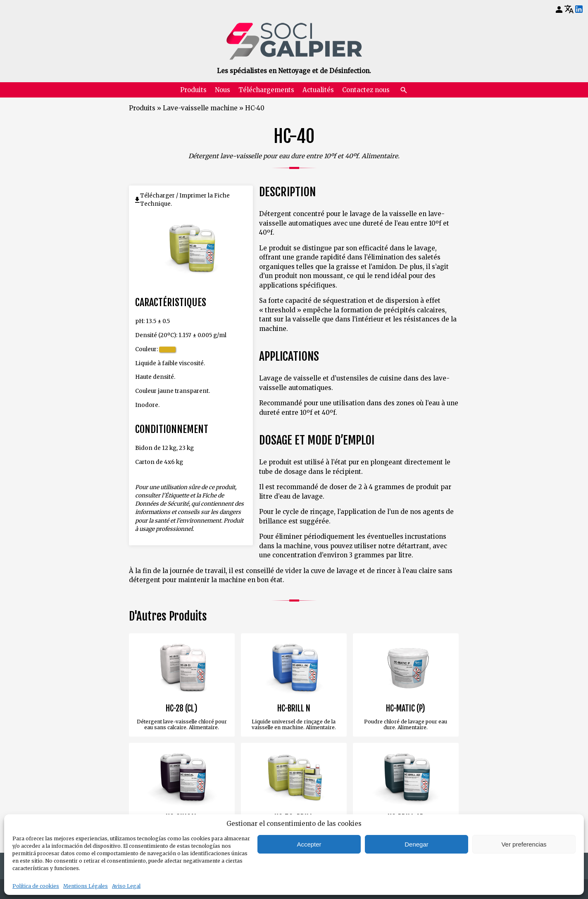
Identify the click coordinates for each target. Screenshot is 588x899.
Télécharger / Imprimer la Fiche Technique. (185, 200)
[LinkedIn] (579, 10)
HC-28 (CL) (182, 709)
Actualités (318, 90)
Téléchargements (266, 90)
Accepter (309, 844)
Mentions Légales (86, 886)
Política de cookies (36, 886)
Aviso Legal (126, 886)
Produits (193, 90)
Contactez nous (366, 90)
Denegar (417, 844)
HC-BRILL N (294, 709)
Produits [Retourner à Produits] (142, 108)
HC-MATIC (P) (406, 709)
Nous (223, 90)
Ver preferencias (524, 844)
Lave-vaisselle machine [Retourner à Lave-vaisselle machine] (200, 108)
